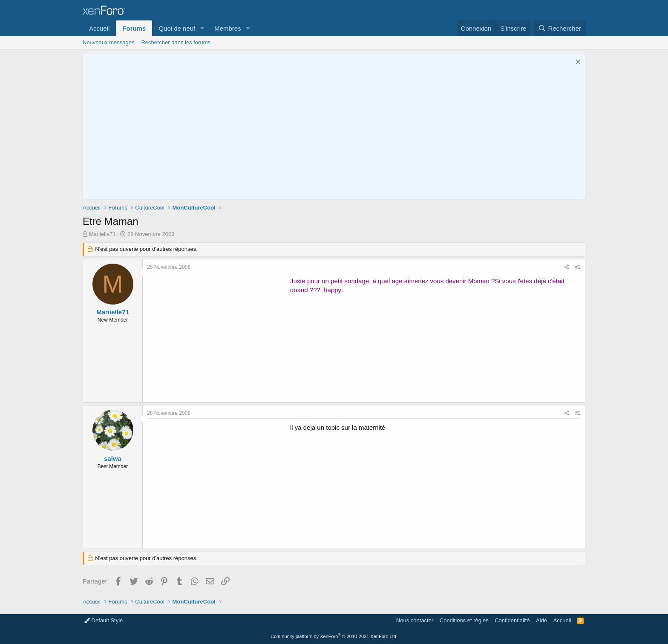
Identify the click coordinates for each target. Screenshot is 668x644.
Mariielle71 (102, 234)
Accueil (99, 28)
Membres (228, 28)
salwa (113, 459)
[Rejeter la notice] (577, 63)
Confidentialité (512, 620)
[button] (202, 28)
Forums (134, 28)
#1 (578, 267)
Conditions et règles (464, 620)
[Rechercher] (560, 28)
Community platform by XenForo (334, 636)
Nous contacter (415, 620)
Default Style (104, 620)
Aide (541, 620)
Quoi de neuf (177, 28)
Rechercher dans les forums (176, 42)
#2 (578, 413)
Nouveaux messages (108, 42)
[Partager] (567, 267)
